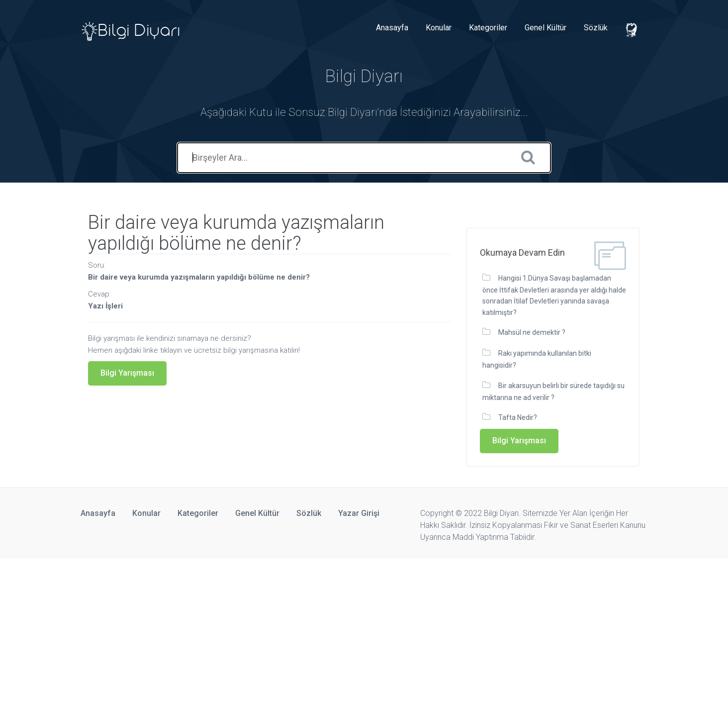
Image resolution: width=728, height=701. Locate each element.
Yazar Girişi (359, 513)
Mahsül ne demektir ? (532, 332)
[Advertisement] (298, 628)
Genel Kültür (546, 28)
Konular (439, 28)
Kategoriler (488, 28)
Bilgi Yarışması (127, 373)
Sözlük (596, 28)
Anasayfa (392, 28)
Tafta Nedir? (518, 417)
